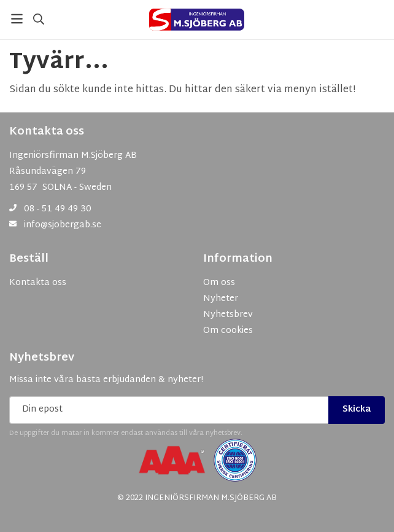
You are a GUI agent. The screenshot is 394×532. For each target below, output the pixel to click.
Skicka (357, 409)
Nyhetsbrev (42, 358)
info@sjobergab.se (63, 225)
